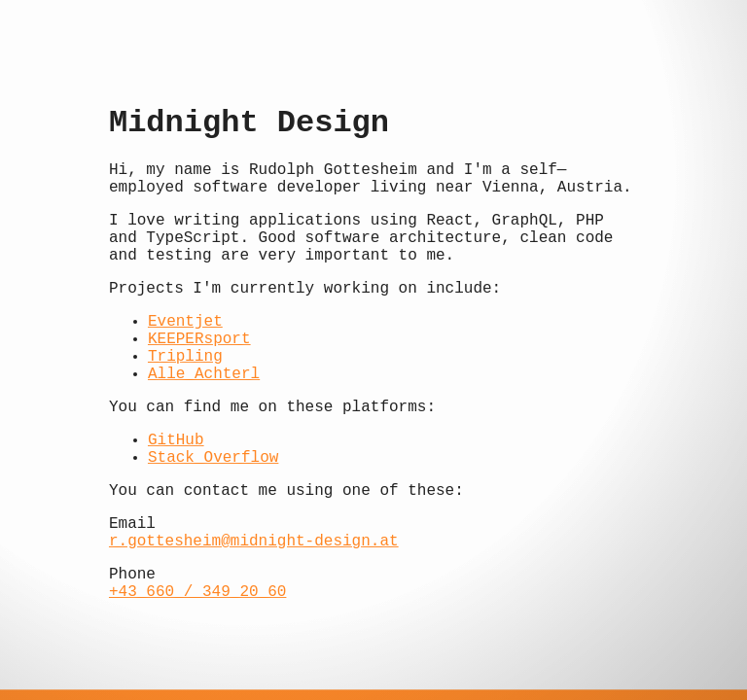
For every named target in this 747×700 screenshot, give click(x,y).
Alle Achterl (204, 374)
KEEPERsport (199, 339)
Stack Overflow (213, 458)
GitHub (176, 440)
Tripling (185, 357)
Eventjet (185, 322)
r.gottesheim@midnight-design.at (254, 542)
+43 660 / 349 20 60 (197, 592)
